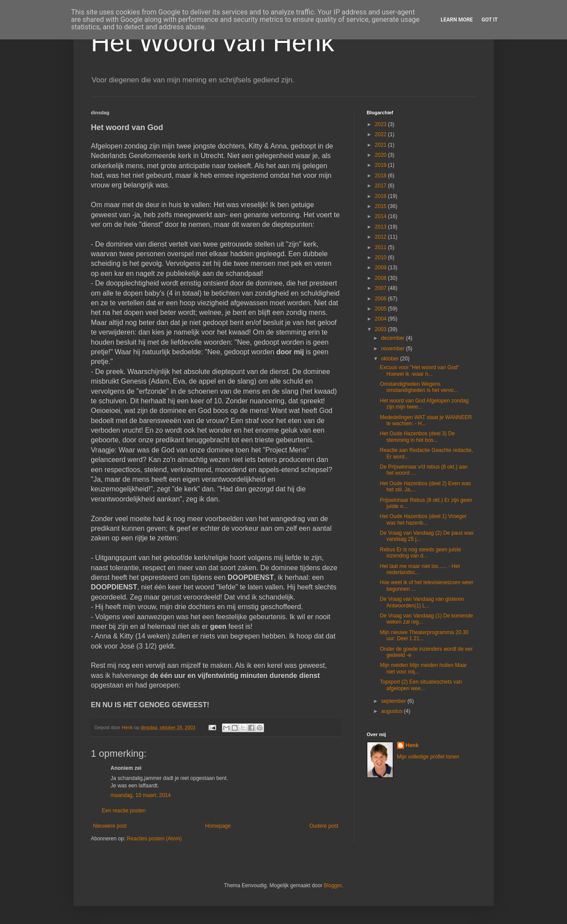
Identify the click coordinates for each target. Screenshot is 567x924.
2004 (381, 319)
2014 (381, 216)
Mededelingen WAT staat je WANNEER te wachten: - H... (426, 420)
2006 (381, 299)
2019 (381, 165)
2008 (381, 278)
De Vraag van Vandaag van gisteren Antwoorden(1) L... (422, 602)
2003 (381, 329)
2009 (381, 268)
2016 (381, 196)
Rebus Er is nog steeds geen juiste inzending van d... (420, 553)
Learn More (457, 20)
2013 (381, 227)
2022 (381, 134)
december (393, 338)
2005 (381, 309)
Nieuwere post (110, 826)
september (394, 701)
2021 (381, 145)
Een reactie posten (124, 811)
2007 (381, 288)
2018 (381, 176)
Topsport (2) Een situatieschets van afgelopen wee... (421, 685)
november (393, 349)
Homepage (218, 826)
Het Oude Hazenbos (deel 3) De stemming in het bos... (417, 437)
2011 (381, 247)
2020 (381, 155)
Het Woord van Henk (213, 42)
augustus (392, 711)
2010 (381, 257)
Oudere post (324, 826)
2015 (381, 206)
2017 (381, 186)
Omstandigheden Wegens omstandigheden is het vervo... (419, 387)
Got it (490, 20)
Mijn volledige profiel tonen (428, 757)
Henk (412, 745)
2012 (381, 237)
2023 (381, 124)
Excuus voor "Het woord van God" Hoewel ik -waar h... (419, 370)
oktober (390, 359)
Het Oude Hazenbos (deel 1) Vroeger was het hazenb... (423, 519)
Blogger (333, 885)
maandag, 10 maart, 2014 (141, 795)
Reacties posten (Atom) (154, 839)
